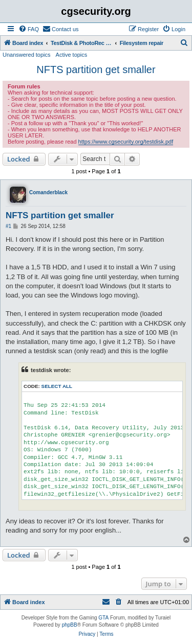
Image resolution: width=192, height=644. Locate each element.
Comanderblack (48, 192)
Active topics (72, 55)
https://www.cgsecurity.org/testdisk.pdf (126, 142)
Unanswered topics (27, 55)
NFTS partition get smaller (96, 70)
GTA (103, 618)
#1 (8, 226)
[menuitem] (29, 29)
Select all (57, 386)
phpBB (70, 625)
